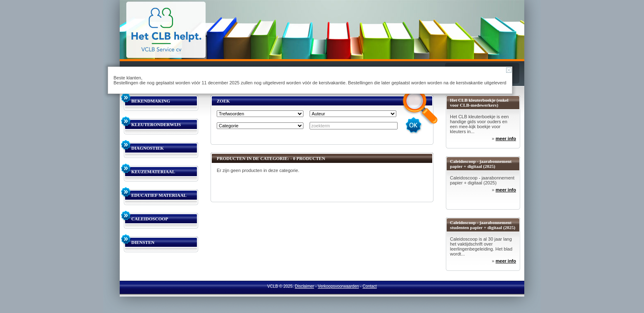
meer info (506, 139)
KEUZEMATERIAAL (153, 172)
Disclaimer (304, 286)
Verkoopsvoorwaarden (339, 286)
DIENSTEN (143, 242)
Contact (369, 286)
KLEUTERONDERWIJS (156, 124)
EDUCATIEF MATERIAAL (159, 195)
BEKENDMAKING (151, 101)
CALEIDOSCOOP (150, 219)
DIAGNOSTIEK (148, 148)
